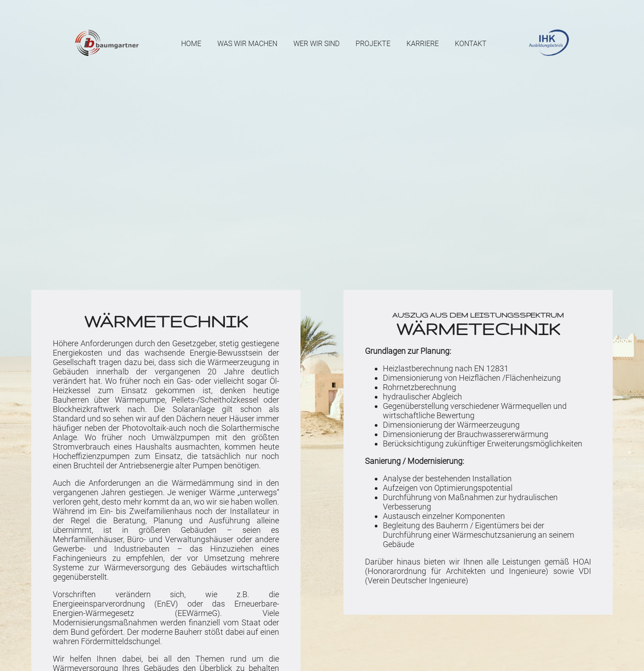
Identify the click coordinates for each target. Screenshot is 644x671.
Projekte (373, 44)
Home (191, 44)
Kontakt (471, 44)
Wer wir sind (316, 44)
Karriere (423, 44)
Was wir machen (247, 44)
